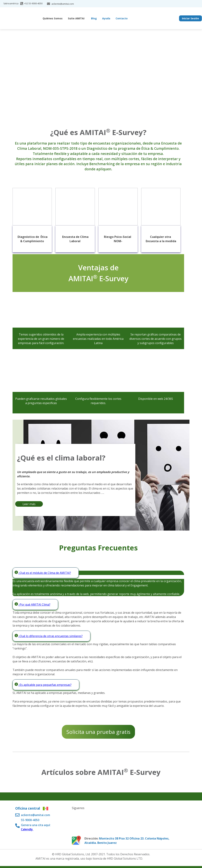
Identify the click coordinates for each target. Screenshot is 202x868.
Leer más (29, 504)
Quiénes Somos (53, 18)
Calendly (27, 829)
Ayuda (106, 18)
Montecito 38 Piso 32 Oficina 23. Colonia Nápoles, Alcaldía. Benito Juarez (127, 841)
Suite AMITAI (76, 18)
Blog (94, 18)
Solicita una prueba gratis (98, 732)
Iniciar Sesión (190, 18)
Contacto (122, 18)
